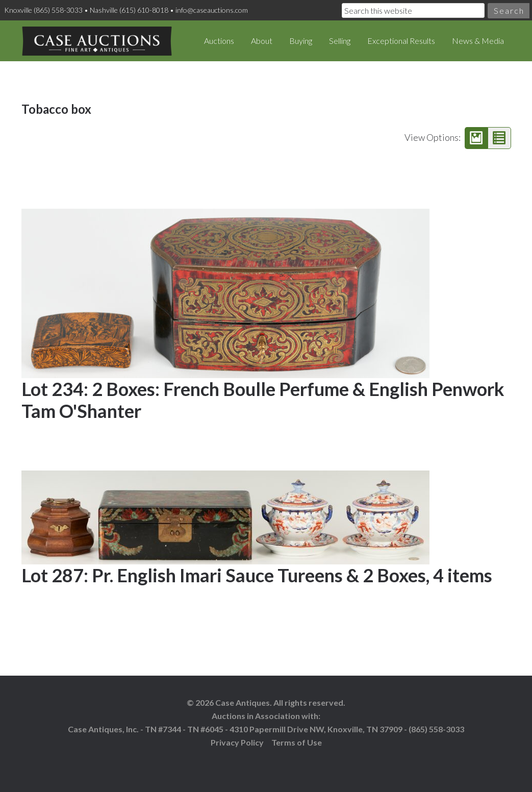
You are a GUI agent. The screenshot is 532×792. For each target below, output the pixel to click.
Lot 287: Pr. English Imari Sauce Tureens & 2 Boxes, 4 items (257, 575)
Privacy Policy (237, 742)
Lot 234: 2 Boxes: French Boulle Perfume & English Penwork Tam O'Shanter (263, 400)
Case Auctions (97, 41)
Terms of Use (297, 742)
